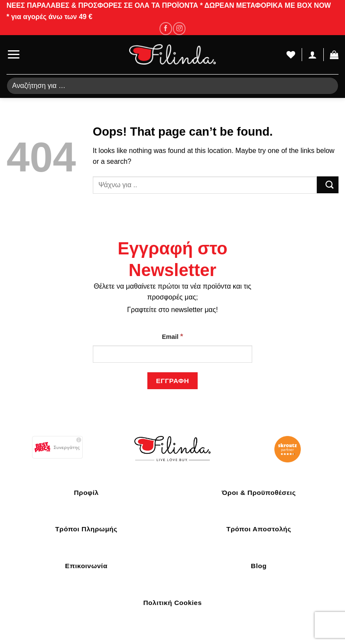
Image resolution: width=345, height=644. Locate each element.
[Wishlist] (291, 55)
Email (172, 336)
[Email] (172, 354)
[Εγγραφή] (172, 381)
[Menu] (13, 54)
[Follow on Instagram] (179, 28)
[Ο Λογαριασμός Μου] (312, 55)
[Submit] (328, 185)
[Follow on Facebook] (166, 28)
